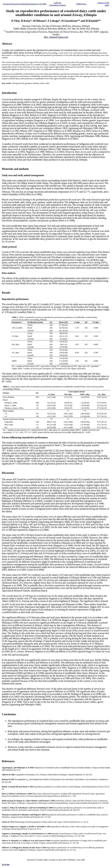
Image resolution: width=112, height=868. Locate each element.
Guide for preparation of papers (57, 4)
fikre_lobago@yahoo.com (56, 37)
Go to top (6, 864)
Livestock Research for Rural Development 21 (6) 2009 (25, 4)
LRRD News (81, 4)
